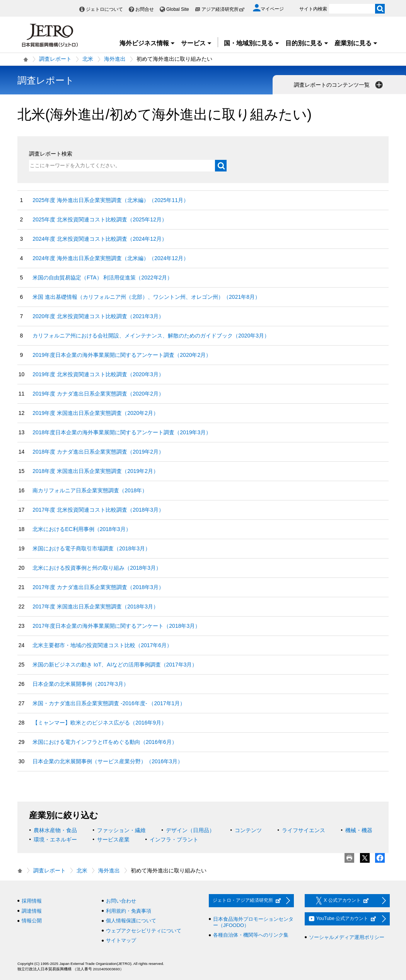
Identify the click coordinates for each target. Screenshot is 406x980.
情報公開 (32, 921)
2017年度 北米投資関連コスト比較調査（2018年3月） (98, 510)
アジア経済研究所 (223, 9)
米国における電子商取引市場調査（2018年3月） (91, 548)
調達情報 (32, 911)
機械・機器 (359, 830)
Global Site (178, 9)
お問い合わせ (121, 901)
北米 (88, 59)
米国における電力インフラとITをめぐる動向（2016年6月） (105, 742)
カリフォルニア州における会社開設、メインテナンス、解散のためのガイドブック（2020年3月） (151, 336)
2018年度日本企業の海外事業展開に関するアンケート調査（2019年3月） (122, 432)
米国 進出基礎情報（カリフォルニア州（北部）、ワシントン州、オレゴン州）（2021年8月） (146, 297)
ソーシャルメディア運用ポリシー (347, 937)
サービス (196, 43)
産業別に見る (356, 43)
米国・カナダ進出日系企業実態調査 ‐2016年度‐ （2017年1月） (109, 703)
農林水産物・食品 (55, 830)
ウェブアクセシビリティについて (144, 931)
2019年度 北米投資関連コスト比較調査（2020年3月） (98, 374)
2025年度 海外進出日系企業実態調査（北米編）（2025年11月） (111, 200)
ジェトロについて (104, 9)
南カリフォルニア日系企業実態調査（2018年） (90, 490)
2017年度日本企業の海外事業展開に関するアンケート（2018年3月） (116, 626)
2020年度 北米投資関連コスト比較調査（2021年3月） (98, 316)
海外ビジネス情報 (147, 43)
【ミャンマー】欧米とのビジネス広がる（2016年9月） (100, 723)
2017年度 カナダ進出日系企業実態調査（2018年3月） (98, 587)
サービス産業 (113, 840)
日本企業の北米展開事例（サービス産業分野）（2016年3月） (108, 761)
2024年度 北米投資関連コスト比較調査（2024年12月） (100, 239)
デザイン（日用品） (190, 830)
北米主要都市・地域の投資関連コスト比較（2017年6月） (102, 645)
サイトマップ (121, 940)
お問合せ (145, 9)
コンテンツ (248, 830)
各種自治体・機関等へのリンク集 (251, 935)
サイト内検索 (313, 9)
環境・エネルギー (55, 840)
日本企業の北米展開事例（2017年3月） (81, 684)
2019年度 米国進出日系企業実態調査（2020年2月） (96, 413)
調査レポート (55, 59)
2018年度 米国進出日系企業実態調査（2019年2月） (96, 471)
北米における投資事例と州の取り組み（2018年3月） (97, 568)
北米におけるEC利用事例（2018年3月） (82, 529)
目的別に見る (307, 43)
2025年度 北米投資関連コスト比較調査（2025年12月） (100, 219)
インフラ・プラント (174, 840)
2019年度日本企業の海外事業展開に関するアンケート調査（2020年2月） (122, 355)
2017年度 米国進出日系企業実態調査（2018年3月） (96, 607)
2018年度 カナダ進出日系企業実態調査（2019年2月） (98, 452)
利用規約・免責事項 (129, 911)
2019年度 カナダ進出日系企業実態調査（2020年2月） (98, 394)
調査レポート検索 (51, 154)
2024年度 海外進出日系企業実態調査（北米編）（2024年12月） (111, 258)
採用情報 (32, 901)
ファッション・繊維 (121, 830)
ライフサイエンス (304, 830)
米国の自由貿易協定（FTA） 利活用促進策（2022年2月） (102, 278)
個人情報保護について (131, 921)
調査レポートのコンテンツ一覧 (339, 85)
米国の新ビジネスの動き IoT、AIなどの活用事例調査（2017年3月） (115, 665)
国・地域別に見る (252, 43)
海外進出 (115, 59)
